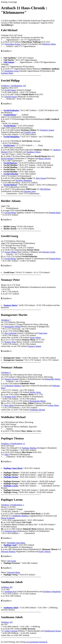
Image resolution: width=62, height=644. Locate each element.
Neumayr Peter (11, 342)
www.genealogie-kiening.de (36, 642)
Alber (7, 454)
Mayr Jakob (9, 405)
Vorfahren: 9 (6, 373)
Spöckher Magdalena (24, 180)
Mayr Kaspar (41, 178)
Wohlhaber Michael (37, 410)
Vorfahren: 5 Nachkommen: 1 (12, 505)
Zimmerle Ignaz (11, 531)
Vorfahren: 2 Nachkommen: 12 (13, 444)
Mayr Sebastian (11, 333)
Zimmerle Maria (14, 572)
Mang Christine (45, 159)
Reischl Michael (7, 159)
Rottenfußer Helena (53, 379)
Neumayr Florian (11, 379)
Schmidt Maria (55, 213)
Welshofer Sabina (49, 44)
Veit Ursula (12, 561)
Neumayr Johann (35, 346)
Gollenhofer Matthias (13, 386)
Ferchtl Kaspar (10, 90)
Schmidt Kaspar (11, 97)
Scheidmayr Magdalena (52, 592)
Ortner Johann (35, 338)
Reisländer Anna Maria (16, 543)
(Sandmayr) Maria (33, 152)
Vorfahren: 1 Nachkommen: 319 (13, 86)
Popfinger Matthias (29, 448)
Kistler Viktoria (45, 552)
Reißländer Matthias (21, 516)
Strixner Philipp (11, 252)
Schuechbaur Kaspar (13, 44)
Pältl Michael (45, 189)
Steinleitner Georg (12, 71)
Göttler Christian (11, 631)
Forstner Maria (53, 405)
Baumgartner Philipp (13, 327)
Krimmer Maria (7, 73)
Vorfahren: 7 (6, 320)
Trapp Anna (43, 333)
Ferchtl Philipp (10, 213)
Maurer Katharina (8, 518)
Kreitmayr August (47, 130)
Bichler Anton (35, 392)
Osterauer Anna (30, 191)
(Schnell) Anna (30, 132)
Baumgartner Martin (38, 401)
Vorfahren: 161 (7, 587)
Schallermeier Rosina (53, 631)
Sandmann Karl (11, 592)
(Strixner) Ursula (49, 252)
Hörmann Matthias (8, 552)
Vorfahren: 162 (7, 622)
